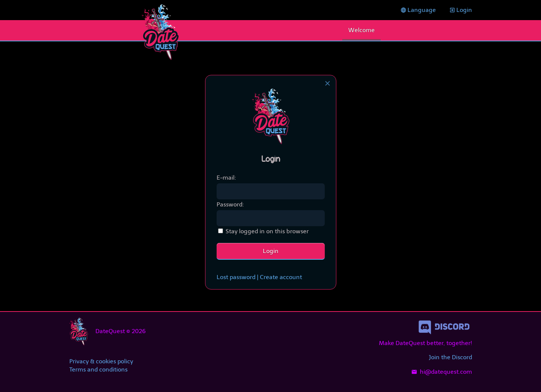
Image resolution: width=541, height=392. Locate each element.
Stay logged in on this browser (267, 231)
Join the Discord (450, 357)
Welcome (361, 30)
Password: (230, 204)
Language (418, 10)
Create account (281, 277)
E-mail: (226, 178)
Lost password (236, 277)
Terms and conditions (98, 369)
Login (461, 10)
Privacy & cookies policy (101, 361)
